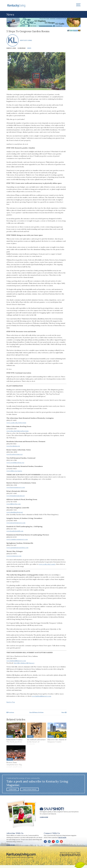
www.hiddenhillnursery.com (16, 661)
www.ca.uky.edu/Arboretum (16, 423)
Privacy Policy (16, 858)
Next (64, 713)
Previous (10, 713)
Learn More (44, 818)
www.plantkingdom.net (15, 513)
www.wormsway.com (14, 556)
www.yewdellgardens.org (15, 463)
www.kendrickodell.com (15, 532)
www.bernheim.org (13, 447)
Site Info (24, 858)
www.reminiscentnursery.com (17, 540)
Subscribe (13, 790)
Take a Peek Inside (29, 790)
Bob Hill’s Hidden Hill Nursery (24, 664)
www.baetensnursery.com (16, 488)
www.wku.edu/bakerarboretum (17, 431)
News (29, 49)
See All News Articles (36, 713)
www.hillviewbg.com (14, 504)
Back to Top (11, 703)
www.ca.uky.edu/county (47, 565)
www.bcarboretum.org (15, 455)
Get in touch (62, 838)
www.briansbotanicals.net (16, 496)
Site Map (30, 858)
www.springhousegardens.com (17, 548)
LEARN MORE (11, 846)
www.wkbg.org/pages (14, 471)
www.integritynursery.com (16, 523)
